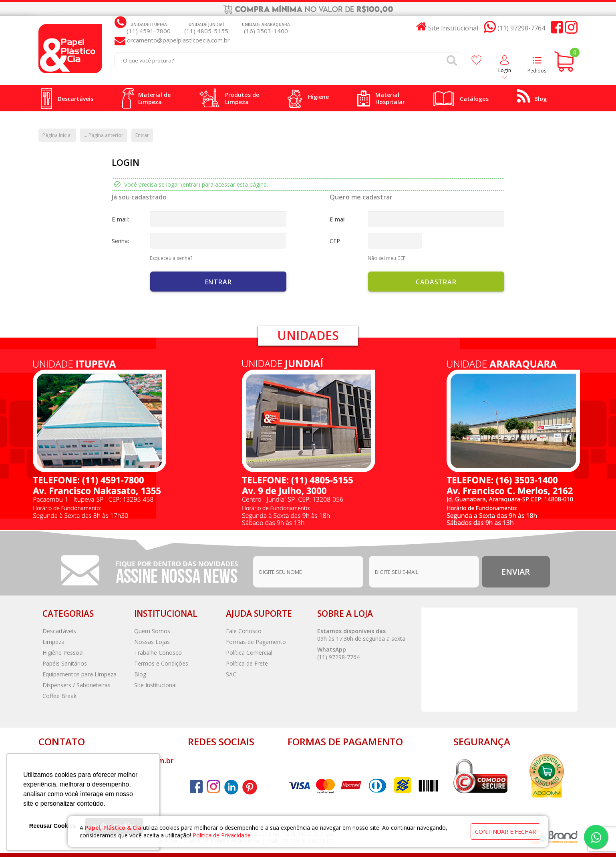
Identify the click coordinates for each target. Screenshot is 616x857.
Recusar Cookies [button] (53, 826)
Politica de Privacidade (222, 835)
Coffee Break (59, 696)
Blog (140, 674)
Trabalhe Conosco (158, 653)
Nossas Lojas (152, 642)
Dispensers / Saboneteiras (76, 685)
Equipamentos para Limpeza (80, 674)
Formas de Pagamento (256, 642)
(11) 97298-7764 (338, 657)
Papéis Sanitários (65, 663)
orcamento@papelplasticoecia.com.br (178, 40)
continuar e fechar (505, 832)
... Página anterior (104, 135)
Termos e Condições (161, 663)
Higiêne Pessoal (63, 653)
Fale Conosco (244, 631)
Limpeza (53, 642)
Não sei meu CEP (387, 258)
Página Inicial (57, 135)
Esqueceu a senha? (171, 258)
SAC (231, 674)
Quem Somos (152, 631)
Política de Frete (247, 663)
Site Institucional (155, 685)
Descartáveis (59, 631)
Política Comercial (249, 653)
